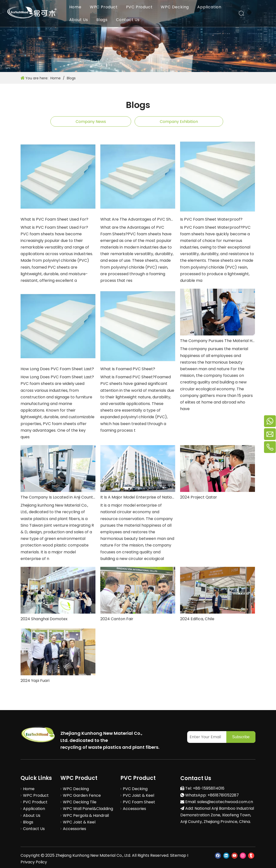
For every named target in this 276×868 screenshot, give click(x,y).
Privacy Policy (34, 862)
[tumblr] (251, 855)
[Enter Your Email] (206, 737)
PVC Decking (135, 789)
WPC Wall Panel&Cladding (88, 809)
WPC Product (104, 7)
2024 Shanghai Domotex (44, 619)
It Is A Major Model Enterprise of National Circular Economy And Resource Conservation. (138, 497)
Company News (91, 122)
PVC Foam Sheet (139, 802)
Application (210, 7)
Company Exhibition (179, 122)
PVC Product (139, 7)
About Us (79, 20)
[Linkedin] (226, 855)
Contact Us (128, 20)
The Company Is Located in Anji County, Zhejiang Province (58, 497)
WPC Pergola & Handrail (86, 815)
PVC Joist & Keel (138, 795)
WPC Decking (175, 7)
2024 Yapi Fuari (35, 681)
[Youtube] (235, 855)
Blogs (102, 20)
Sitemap (178, 855)
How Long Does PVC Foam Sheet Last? (57, 369)
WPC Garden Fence (82, 795)
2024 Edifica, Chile (197, 619)
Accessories (75, 829)
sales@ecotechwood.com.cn (225, 802)
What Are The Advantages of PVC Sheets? (138, 219)
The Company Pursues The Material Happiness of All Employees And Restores (218, 341)
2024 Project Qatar (199, 497)
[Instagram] (243, 855)
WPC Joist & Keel (79, 822)
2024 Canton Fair (117, 619)
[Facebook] (218, 855)
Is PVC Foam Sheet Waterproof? (211, 219)
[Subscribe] (241, 737)
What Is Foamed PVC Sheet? (128, 369)
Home (75, 7)
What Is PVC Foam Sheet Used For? (54, 219)
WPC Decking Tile (80, 802)
